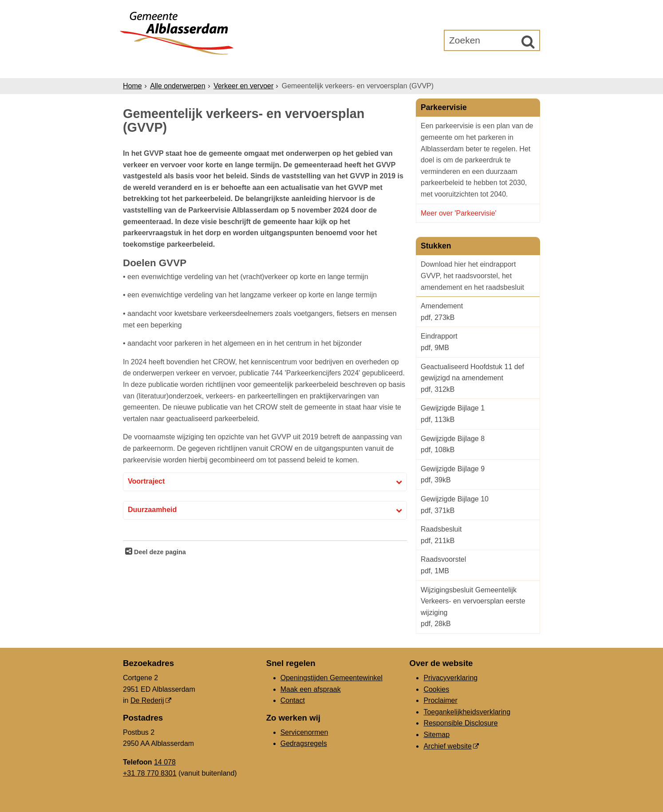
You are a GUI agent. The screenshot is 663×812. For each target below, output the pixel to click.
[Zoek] (528, 42)
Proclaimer (440, 700)
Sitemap (436, 735)
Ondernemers (266, 67)
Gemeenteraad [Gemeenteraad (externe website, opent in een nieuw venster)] (448, 67)
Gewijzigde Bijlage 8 (478, 445)
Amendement (478, 313)
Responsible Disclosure (460, 723)
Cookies (436, 689)
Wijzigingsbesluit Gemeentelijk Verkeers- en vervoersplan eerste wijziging (478, 608)
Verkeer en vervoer (243, 86)
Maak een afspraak (311, 689)
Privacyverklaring (450, 678)
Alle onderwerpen (178, 86)
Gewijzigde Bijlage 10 (478, 506)
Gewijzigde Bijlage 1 (478, 415)
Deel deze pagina (159, 552)
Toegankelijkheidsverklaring (467, 712)
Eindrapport (478, 343)
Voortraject (146, 481)
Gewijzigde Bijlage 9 (478, 475)
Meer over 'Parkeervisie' (460, 213)
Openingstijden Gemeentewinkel (331, 678)
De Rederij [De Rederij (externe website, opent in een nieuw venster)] (147, 700)
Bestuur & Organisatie (356, 67)
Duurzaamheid (152, 510)
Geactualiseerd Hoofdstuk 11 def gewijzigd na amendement (478, 379)
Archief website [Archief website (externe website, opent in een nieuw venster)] (448, 746)
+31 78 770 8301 (150, 773)
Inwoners (204, 67)
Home (132, 86)
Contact (293, 700)
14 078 (165, 762)
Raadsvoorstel (478, 566)
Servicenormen (304, 732)
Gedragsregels (304, 743)
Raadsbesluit (478, 536)
